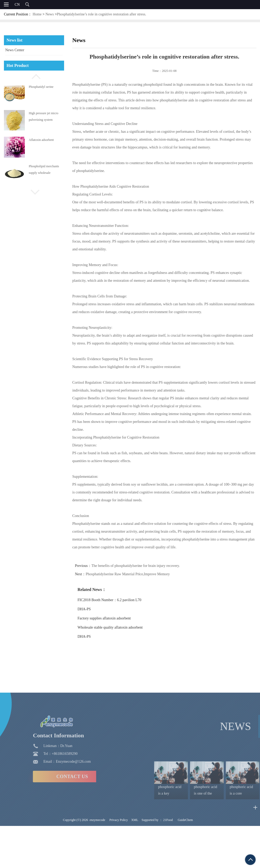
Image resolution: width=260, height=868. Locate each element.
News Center (15, 50)
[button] (34, 76)
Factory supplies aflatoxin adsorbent (114, 618)
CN (17, 5)
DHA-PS (94, 609)
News (50, 14)
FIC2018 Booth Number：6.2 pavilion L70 (119, 600)
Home (37, 14)
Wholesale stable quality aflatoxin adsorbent (120, 627)
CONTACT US (37, 827)
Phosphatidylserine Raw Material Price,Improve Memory (137, 574)
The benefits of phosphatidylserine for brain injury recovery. (145, 566)
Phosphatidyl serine (41, 87)
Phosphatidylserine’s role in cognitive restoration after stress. (101, 14)
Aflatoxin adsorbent (41, 140)
